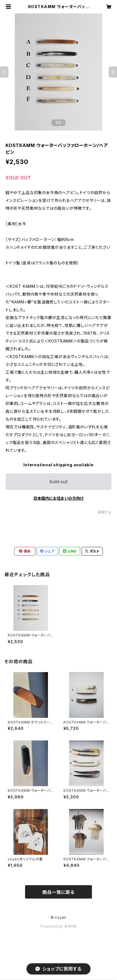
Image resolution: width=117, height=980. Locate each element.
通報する (105, 512)
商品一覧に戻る (58, 892)
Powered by (58, 926)
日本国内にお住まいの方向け (58, 498)
